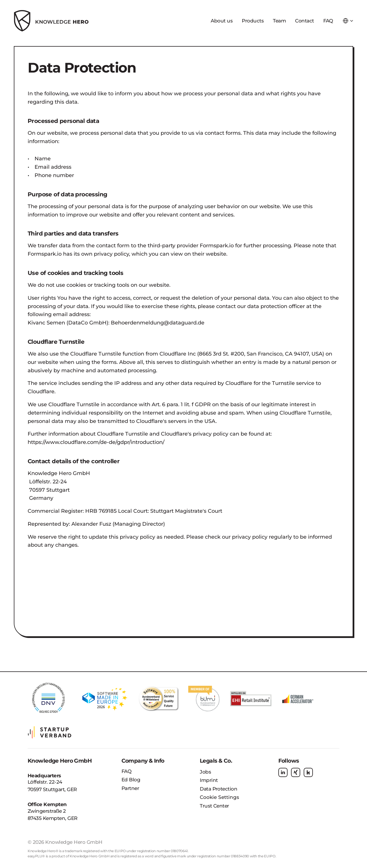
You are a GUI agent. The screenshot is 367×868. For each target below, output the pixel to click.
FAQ (126, 771)
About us (222, 21)
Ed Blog (131, 780)
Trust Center (214, 806)
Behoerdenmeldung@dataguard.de (158, 323)
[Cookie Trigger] (219, 797)
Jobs (205, 772)
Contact (304, 21)
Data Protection (218, 789)
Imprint (209, 780)
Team (279, 21)
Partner (130, 788)
